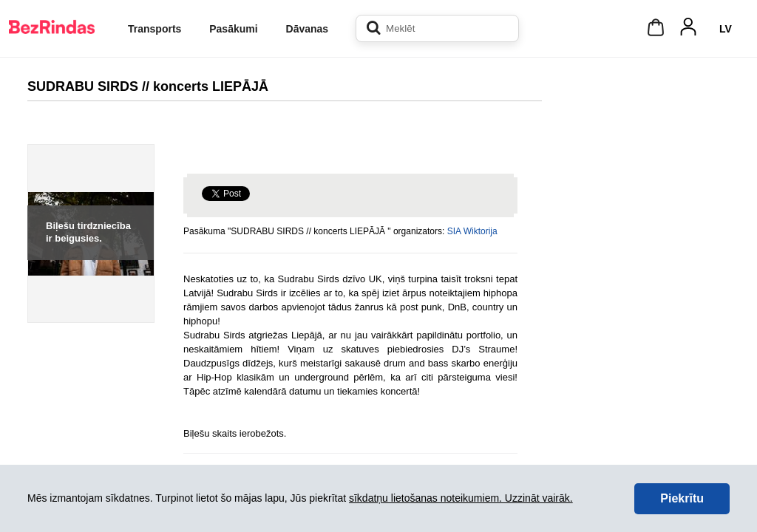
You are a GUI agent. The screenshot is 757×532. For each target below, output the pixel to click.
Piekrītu (682, 498)
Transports (155, 29)
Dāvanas (308, 29)
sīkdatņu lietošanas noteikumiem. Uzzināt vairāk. (461, 498)
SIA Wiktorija (472, 231)
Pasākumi (233, 29)
